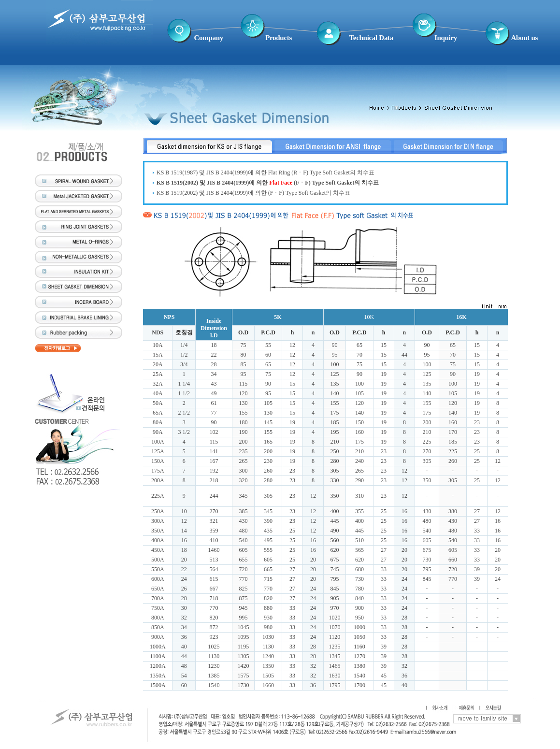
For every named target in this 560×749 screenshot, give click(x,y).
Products (279, 38)
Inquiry (446, 38)
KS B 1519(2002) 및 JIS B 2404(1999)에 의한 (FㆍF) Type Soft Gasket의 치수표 (253, 193)
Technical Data (372, 38)
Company (209, 38)
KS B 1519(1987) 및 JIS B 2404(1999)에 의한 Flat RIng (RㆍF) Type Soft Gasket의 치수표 (266, 173)
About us (524, 38)
